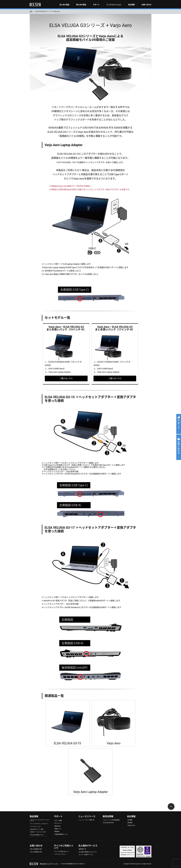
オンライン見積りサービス (86, 855)
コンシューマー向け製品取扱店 (112, 820)
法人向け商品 (64, 5)
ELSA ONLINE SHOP (109, 823)
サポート (96, 5)
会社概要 (130, 820)
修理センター (58, 829)
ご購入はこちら (66, 378)
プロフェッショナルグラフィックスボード (40, 820)
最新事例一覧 (82, 849)
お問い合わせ (146, 5)
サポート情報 (58, 821)
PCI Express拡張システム (37, 835)
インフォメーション (114, 5)
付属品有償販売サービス (61, 834)
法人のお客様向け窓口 (36, 852)
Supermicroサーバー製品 (37, 829)
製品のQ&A (58, 826)
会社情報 (131, 5)
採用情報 (130, 823)
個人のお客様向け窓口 (36, 849)
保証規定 (57, 832)
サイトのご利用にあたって (62, 852)
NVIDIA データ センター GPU (38, 832)
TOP (31, 11)
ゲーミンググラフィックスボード (39, 824)
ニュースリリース (87, 816)
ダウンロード (58, 823)
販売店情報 (108, 816)
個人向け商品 (81, 5)
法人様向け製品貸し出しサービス (88, 852)
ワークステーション (36, 827)
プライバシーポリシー (60, 854)
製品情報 (34, 816)
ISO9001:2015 (131, 826)
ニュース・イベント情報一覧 (87, 820)
